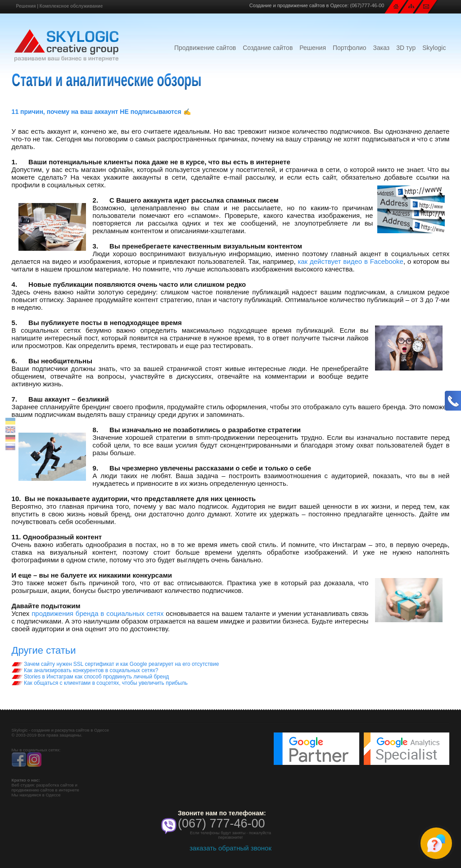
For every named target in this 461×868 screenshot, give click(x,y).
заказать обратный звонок (230, 848)
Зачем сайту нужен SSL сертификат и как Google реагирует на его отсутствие (115, 664)
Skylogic (434, 48)
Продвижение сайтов (205, 48)
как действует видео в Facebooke (350, 261)
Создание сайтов (268, 48)
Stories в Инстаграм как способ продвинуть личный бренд (90, 677)
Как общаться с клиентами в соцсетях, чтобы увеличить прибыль (100, 683)
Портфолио (350, 48)
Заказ (382, 48)
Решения (26, 6)
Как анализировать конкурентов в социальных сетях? (85, 670)
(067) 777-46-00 (221, 823)
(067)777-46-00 (367, 5)
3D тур (406, 48)
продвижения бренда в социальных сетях (97, 613)
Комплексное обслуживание (71, 6)
